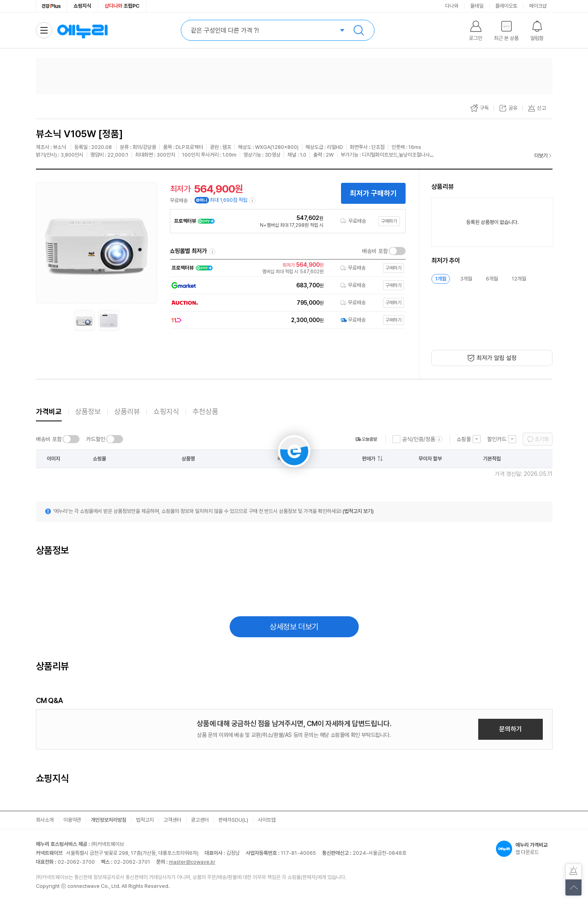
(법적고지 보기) (358, 511)
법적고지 (145, 820)
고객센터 (172, 820)
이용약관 (72, 820)
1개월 (441, 279)
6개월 (492, 279)
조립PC (122, 6)
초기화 (542, 439)
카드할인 (96, 439)
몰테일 (477, 6)
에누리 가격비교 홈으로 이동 (82, 30)
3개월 (466, 279)
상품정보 (88, 411)
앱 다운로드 (524, 849)
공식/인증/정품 (419, 439)
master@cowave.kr (192, 862)
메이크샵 (538, 6)
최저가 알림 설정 (497, 358)
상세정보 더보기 (294, 627)
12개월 (519, 279)
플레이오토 (506, 6)
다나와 (452, 6)
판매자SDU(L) (233, 820)
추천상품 (205, 411)
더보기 (541, 156)
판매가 (369, 459)
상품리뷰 (127, 411)
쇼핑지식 (82, 6)
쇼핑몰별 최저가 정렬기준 (212, 251)
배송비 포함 (375, 251)
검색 (359, 30)
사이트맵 (267, 820)
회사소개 (45, 820)
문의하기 (511, 729)
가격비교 (49, 411)
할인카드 (497, 439)
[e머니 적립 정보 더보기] (253, 200)
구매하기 (389, 221)
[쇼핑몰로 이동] (286, 268)
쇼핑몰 (464, 439)
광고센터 (200, 820)
